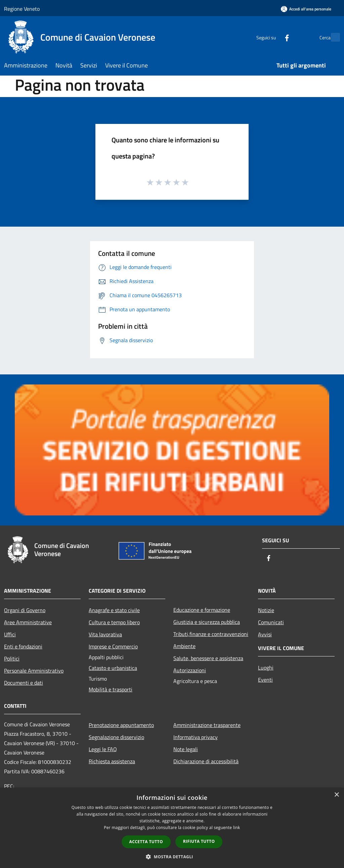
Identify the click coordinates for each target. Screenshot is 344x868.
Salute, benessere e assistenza (208, 658)
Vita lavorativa (105, 634)
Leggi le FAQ (103, 749)
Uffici (10, 634)
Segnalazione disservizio (116, 737)
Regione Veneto (22, 9)
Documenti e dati (24, 683)
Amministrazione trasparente (207, 725)
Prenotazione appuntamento (121, 725)
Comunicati (271, 622)
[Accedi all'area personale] (306, 9)
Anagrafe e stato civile (114, 610)
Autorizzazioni (190, 670)
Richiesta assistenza (112, 761)
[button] (172, 857)
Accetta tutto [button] (146, 842)
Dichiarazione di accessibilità (206, 761)
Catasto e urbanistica (113, 668)
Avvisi (265, 634)
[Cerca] (332, 37)
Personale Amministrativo (34, 671)
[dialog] (172, 828)
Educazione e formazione (202, 610)
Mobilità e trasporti (111, 689)
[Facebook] (272, 37)
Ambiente (184, 646)
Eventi (265, 680)
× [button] (336, 795)
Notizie (266, 610)
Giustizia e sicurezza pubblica (207, 622)
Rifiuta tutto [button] (199, 841)
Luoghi (266, 668)
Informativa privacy (196, 737)
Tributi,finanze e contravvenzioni (211, 634)
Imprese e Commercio (113, 646)
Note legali (186, 749)
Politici (12, 658)
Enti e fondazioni (23, 646)
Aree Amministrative (28, 622)
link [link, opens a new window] (237, 828)
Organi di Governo (25, 610)
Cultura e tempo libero (114, 622)
